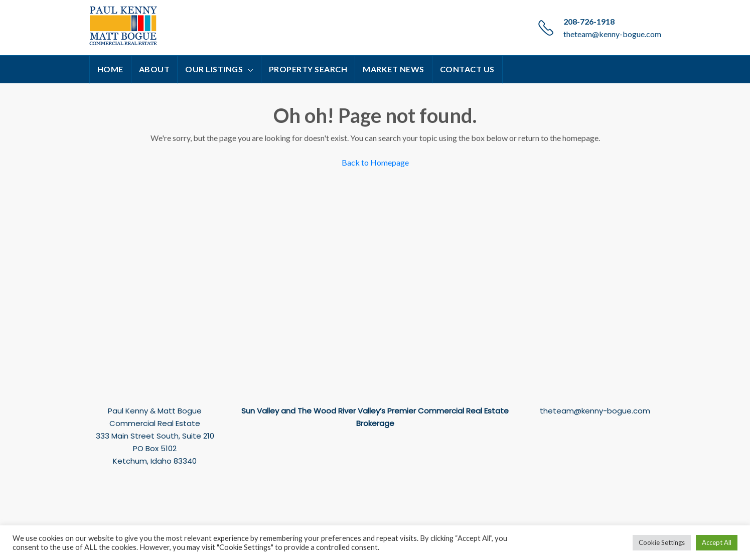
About (155, 69)
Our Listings (214, 69)
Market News (394, 69)
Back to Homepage (375, 162)
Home (110, 69)
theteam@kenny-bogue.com (612, 34)
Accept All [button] (717, 542)
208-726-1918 (589, 21)
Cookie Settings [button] (662, 542)
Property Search (308, 69)
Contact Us (467, 69)
